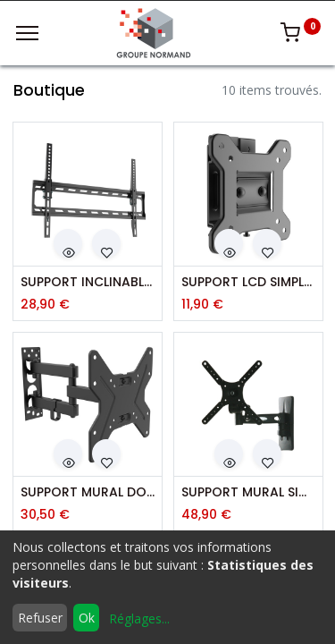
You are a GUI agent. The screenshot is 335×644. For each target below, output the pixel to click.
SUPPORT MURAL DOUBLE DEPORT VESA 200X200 (88, 492)
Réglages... (139, 619)
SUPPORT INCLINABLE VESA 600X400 (88, 282)
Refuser (40, 618)
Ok (87, 618)
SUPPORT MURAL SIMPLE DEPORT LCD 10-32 (248, 492)
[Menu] (27, 33)
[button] (68, 243)
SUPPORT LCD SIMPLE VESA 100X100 (248, 282)
